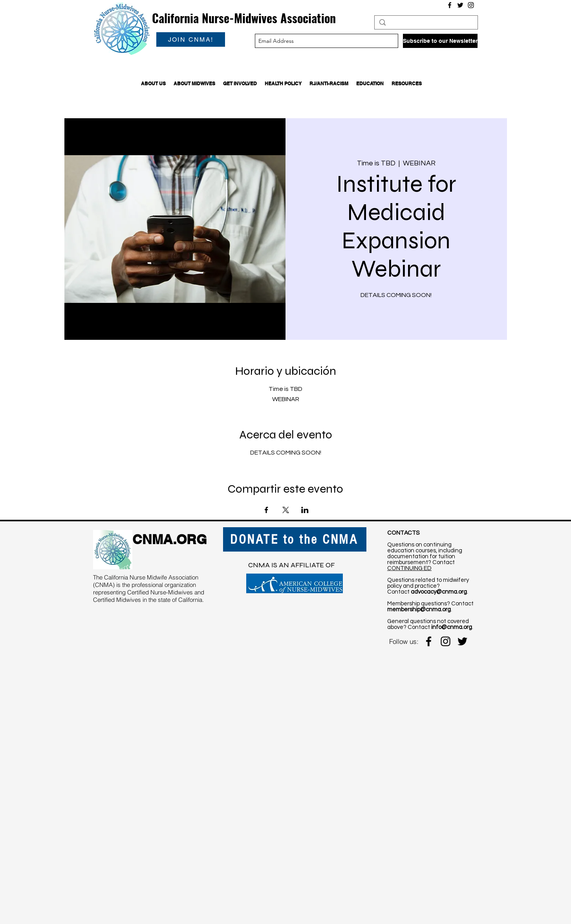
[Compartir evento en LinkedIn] (305, 510)
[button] (153, 83)
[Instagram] (471, 5)
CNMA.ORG (169, 539)
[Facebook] (450, 5)
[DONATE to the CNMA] (295, 539)
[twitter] (462, 641)
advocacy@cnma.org (439, 592)
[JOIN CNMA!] (191, 39)
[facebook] (429, 641)
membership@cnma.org (419, 610)
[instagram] (446, 641)
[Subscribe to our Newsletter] (440, 41)
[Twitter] (460, 5)
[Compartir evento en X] (286, 510)
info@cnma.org (452, 627)
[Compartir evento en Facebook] (266, 510)
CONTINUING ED (409, 568)
